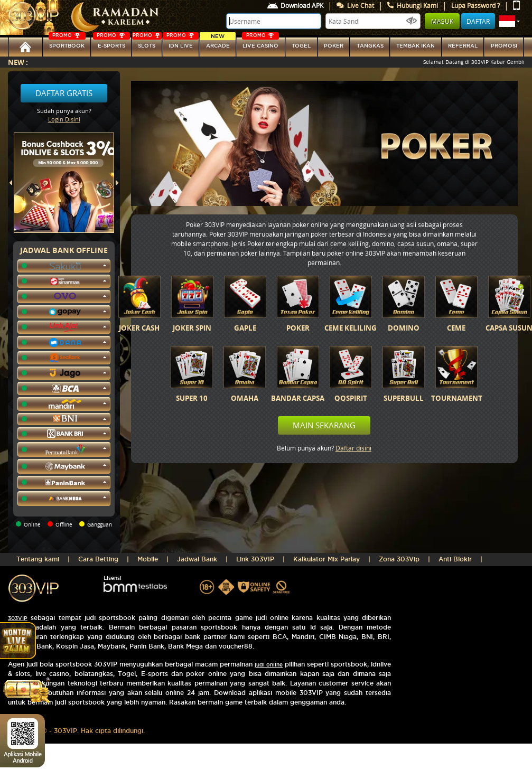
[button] (510, 21)
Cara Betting (98, 559)
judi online (269, 665)
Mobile (148, 559)
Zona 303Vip (399, 559)
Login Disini (64, 119)
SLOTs (147, 43)
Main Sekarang (324, 425)
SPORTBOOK (67, 43)
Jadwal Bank (197, 559)
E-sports (111, 43)
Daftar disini (353, 448)
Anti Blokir (455, 559)
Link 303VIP (255, 559)
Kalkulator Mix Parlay (326, 559)
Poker (334, 46)
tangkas (370, 46)
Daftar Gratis (64, 93)
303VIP (18, 618)
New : (18, 62)
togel (301, 46)
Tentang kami (38, 559)
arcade (218, 43)
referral (463, 46)
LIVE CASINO (260, 43)
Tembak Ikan (416, 46)
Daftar (478, 21)
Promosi (504, 46)
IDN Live (181, 43)
